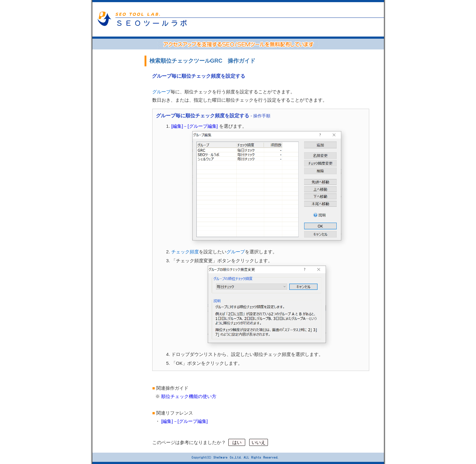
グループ (161, 92)
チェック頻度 (185, 252)
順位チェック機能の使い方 (189, 396)
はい (237, 442)
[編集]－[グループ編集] (195, 126)
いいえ (259, 442)
